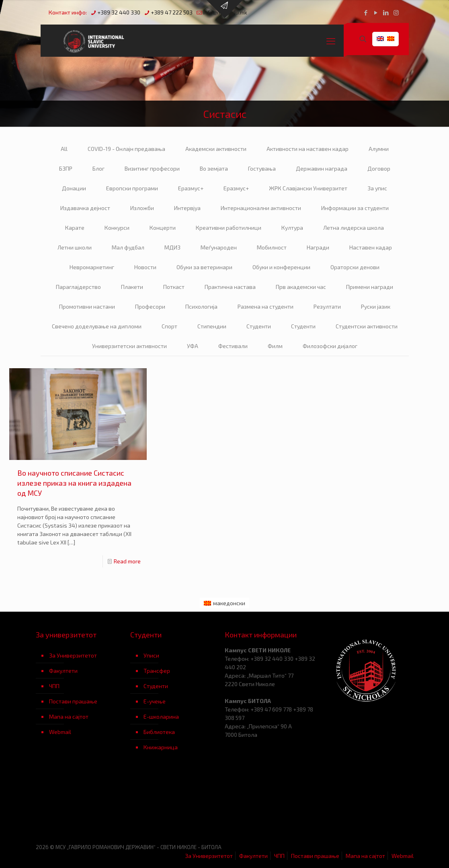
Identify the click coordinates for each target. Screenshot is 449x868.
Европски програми (132, 188)
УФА (193, 346)
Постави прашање (73, 701)
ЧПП (54, 686)
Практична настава (230, 287)
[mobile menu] (331, 41)
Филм (275, 346)
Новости (145, 267)
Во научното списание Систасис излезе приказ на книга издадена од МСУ (74, 483)
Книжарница (161, 747)
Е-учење (155, 701)
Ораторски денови (355, 267)
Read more (127, 561)
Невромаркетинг (92, 267)
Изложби (142, 208)
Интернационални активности (261, 208)
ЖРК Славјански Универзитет (308, 188)
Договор (379, 168)
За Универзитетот (73, 655)
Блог (98, 168)
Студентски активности (367, 326)
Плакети (132, 287)
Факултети (63, 671)
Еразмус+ (191, 188)
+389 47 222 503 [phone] (172, 12)
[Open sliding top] (225, 9)
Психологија (201, 306)
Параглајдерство (78, 287)
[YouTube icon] (376, 12)
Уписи (151, 655)
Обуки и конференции (281, 267)
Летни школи (75, 247)
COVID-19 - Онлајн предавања (126, 149)
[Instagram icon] (396, 12)
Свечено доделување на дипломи (97, 326)
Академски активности (216, 149)
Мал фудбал (128, 247)
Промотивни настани (87, 306)
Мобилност (272, 247)
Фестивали (233, 346)
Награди (318, 247)
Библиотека (159, 732)
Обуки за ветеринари (204, 267)
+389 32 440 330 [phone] (119, 12)
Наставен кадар (371, 247)
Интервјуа (187, 208)
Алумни (379, 149)
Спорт (169, 326)
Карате (75, 228)
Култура (292, 228)
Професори (150, 306)
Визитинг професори (152, 168)
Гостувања (262, 168)
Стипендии (212, 326)
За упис (377, 188)
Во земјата (214, 168)
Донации (74, 188)
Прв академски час (301, 287)
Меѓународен (219, 247)
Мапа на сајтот (69, 716)
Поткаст (174, 287)
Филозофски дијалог (330, 346)
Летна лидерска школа (354, 228)
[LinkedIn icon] (386, 12)
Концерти (163, 228)
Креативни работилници (229, 228)
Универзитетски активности (129, 346)
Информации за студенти (355, 208)
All (64, 149)
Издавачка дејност (85, 208)
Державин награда (322, 168)
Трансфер (157, 671)
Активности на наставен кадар (308, 149)
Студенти (259, 326)
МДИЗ (172, 247)
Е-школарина (161, 716)
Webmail (60, 732)
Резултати (327, 306)
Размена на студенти (266, 306)
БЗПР (66, 168)
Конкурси (117, 228)
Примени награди (370, 287)
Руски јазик (376, 306)
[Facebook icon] (366, 12)
